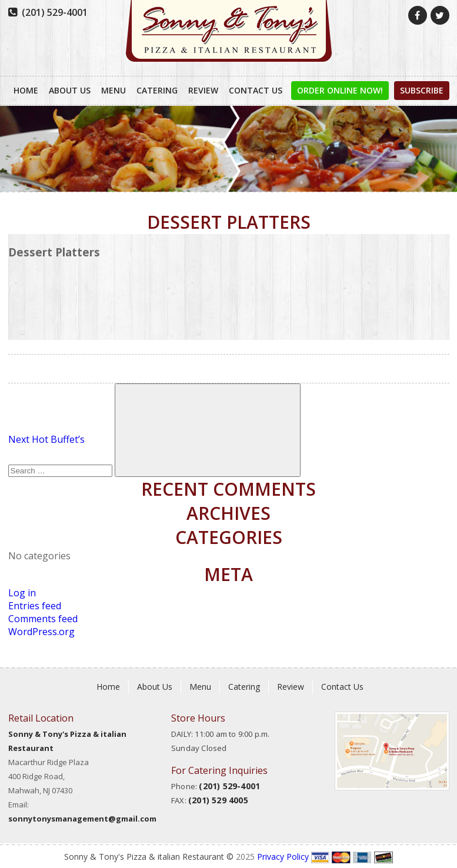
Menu (114, 90)
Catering (157, 90)
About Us (70, 90)
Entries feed (35, 606)
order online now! (340, 90)
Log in (22, 593)
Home (26, 90)
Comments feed (43, 619)
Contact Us (256, 90)
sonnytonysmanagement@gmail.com (82, 819)
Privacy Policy (283, 857)
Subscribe (422, 90)
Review (203, 90)
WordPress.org (41, 632)
